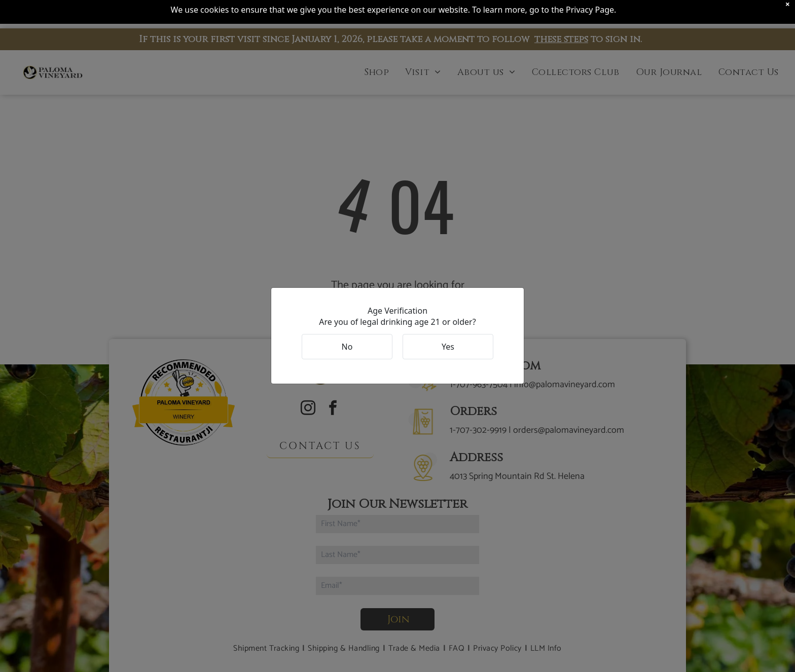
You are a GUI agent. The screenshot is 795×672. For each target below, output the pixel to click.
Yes (448, 347)
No (347, 347)
